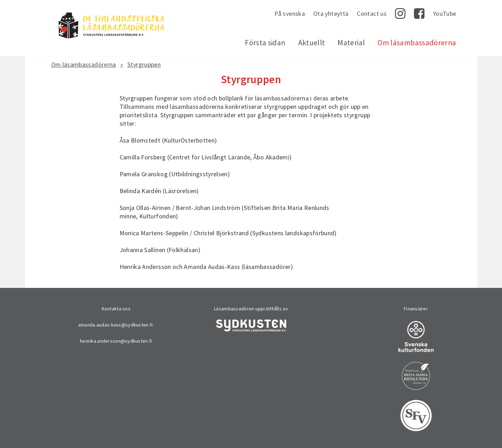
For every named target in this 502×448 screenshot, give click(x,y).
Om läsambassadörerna (417, 43)
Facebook (419, 14)
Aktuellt (312, 43)
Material (351, 43)
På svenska (290, 14)
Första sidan (265, 43)
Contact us (372, 14)
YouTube (445, 14)
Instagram (400, 14)
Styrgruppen (144, 64)
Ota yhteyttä (331, 14)
